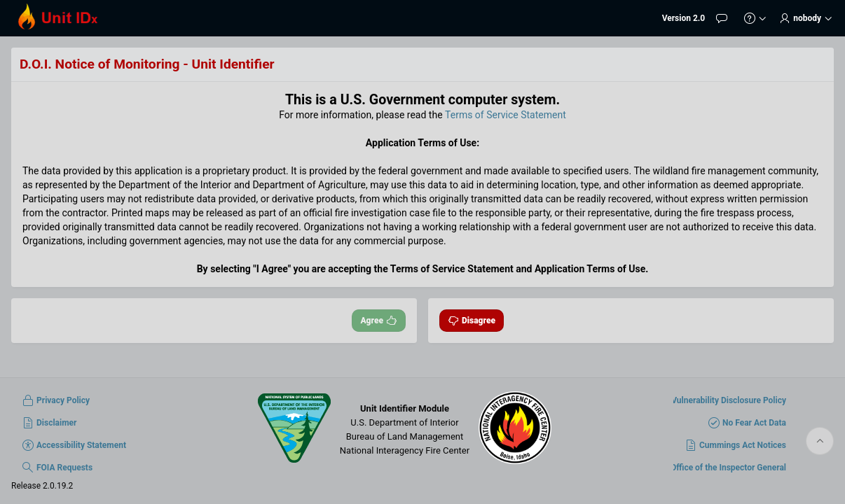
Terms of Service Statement (506, 115)
